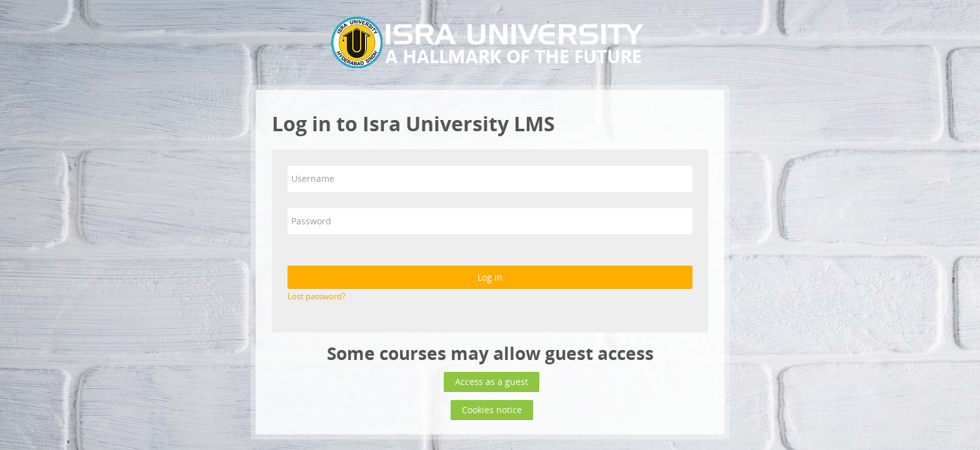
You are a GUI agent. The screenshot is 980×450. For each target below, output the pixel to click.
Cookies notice (492, 410)
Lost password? (317, 296)
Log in (490, 277)
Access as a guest (492, 382)
